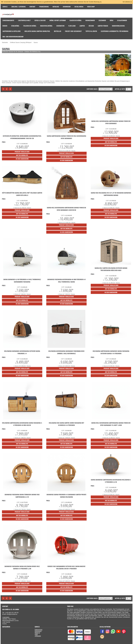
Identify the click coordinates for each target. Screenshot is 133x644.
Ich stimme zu (127, 2)
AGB (36, 634)
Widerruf (37, 633)
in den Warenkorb (22, 159)
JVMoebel (38, 636)
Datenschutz (39, 630)
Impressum (38, 631)
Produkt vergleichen (22, 152)
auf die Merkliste (22, 155)
